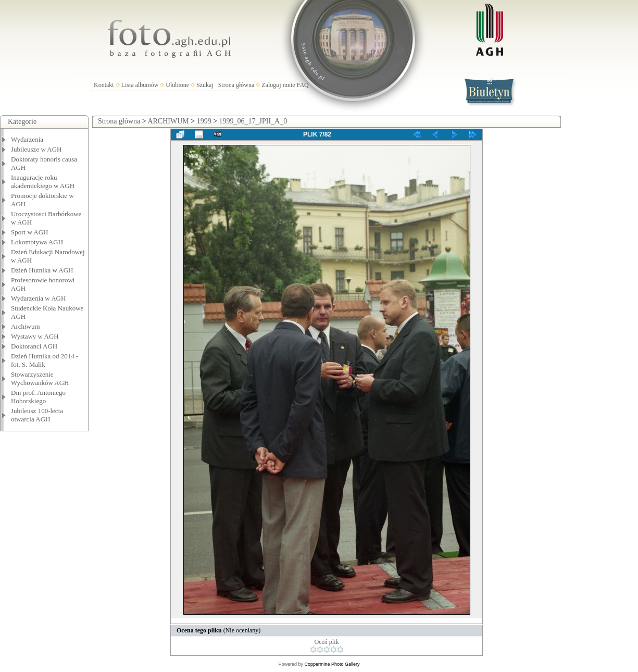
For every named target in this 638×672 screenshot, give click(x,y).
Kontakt (104, 85)
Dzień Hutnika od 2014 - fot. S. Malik (45, 360)
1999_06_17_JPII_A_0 (253, 121)
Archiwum (26, 326)
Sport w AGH (30, 232)
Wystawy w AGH (35, 336)
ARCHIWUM (168, 121)
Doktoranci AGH (34, 346)
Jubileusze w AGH (36, 149)
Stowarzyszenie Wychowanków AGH (40, 378)
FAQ (303, 85)
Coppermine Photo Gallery (332, 664)
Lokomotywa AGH (37, 242)
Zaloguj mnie (278, 85)
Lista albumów (140, 85)
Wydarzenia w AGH (38, 298)
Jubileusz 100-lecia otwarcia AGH (37, 415)
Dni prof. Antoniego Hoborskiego (38, 397)
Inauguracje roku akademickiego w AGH (43, 182)
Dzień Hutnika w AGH (42, 270)
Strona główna (236, 85)
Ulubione (177, 85)
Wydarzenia (27, 139)
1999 (204, 121)
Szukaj (205, 85)
